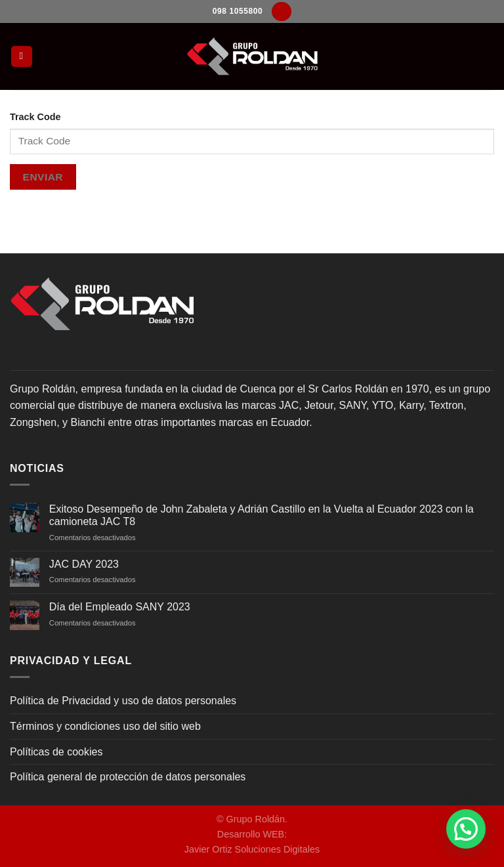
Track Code (35, 117)
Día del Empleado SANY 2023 (120, 607)
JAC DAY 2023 (84, 564)
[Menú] (22, 57)
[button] (466, 829)
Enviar (43, 177)
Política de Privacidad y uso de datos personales (123, 701)
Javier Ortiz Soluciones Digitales (252, 849)
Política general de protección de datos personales (128, 777)
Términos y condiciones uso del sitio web (105, 726)
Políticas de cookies (56, 752)
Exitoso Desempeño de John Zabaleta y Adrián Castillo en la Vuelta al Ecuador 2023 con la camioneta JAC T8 (262, 515)
